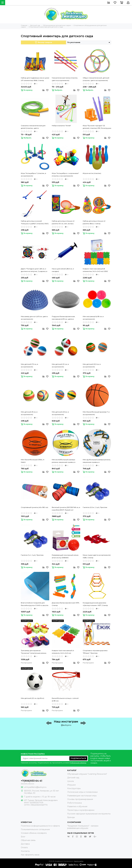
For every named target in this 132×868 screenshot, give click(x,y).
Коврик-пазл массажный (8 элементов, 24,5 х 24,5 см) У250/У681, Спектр (95, 270)
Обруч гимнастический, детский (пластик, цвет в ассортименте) (96, 79)
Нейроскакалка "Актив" (61, 126)
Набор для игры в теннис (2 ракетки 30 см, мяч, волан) (63, 222)
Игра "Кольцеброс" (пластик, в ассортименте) (33, 175)
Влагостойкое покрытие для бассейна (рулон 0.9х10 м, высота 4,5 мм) (35, 604)
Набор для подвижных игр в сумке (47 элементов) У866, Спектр (35, 79)
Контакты (25, 851)
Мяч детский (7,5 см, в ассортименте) (29, 365)
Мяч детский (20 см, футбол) (32, 698)
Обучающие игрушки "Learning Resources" (87, 774)
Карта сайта (79, 861)
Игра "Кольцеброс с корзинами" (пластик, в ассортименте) (65, 175)
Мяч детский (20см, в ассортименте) (60, 413)
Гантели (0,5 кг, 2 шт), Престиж (95, 507)
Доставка (25, 844)
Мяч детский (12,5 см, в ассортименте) (92, 365)
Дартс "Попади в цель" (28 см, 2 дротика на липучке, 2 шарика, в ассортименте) (34, 270)
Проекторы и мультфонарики (81, 810)
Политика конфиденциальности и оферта (40, 826)
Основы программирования (80, 799)
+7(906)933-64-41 (32, 781)
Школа (71, 781)
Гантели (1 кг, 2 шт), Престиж (32, 555)
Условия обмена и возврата (34, 833)
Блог (23, 837)
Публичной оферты (78, 763)
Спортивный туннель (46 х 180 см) (34, 507)
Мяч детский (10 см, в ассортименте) (60, 365)
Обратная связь (28, 840)
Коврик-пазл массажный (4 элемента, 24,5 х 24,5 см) (63, 652)
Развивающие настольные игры (82, 796)
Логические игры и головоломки (82, 792)
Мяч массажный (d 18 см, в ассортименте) (93, 318)
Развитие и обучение (77, 806)
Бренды (71, 817)
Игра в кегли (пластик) (92, 173)
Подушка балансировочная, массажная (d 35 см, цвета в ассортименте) (63, 318)
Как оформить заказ (30, 855)
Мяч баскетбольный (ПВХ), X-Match (33, 461)
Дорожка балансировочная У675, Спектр (66, 604)
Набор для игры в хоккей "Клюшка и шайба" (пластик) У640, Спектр (35, 222)
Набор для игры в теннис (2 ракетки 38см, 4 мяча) (94, 222)
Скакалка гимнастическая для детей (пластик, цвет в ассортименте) (33, 127)
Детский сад (73, 778)
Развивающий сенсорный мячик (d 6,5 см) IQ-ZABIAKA (65, 556)
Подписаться (78, 758)
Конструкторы (74, 788)
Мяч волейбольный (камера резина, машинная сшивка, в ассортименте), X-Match (64, 461)
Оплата (24, 847)
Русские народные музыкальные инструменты (89, 814)
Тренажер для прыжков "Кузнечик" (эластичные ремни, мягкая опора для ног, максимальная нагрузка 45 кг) (34, 652)
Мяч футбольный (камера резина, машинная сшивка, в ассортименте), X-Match (97, 461)
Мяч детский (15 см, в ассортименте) (29, 413)
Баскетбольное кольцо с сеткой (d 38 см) (65, 699)
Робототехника (75, 803)
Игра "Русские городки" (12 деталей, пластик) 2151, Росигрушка (97, 127)
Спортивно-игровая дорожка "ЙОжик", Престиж (95, 652)
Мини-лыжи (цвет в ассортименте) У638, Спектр (97, 556)
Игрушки (71, 785)
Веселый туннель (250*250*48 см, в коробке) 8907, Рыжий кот (66, 509)
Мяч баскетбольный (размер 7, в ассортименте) (96, 413)
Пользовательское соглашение (35, 829)
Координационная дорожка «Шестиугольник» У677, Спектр (95, 604)
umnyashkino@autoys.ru (35, 787)
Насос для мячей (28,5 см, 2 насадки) (63, 270)
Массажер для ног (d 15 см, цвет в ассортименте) (34, 318)
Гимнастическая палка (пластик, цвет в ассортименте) (65, 79)
